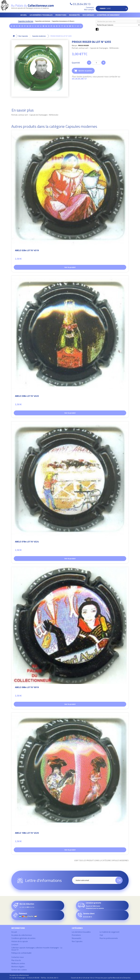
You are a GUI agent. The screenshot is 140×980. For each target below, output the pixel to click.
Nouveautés (74, 15)
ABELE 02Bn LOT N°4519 (27, 251)
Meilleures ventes (18, 963)
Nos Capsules (88, 15)
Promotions (61, 15)
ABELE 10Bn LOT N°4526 (27, 833)
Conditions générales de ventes (23, 938)
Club (101, 935)
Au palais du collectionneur (22, 935)
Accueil (24, 15)
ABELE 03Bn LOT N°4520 (27, 396)
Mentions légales (18, 967)
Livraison (15, 944)
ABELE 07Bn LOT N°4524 (27, 542)
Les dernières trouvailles (41, 15)
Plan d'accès (16, 960)
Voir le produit (70, 267)
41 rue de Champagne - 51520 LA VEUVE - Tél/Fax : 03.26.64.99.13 (34, 978)
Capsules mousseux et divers (63, 21)
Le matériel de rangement (108, 15)
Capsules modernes (26, 21)
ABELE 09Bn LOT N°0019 (27, 688)
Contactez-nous (18, 957)
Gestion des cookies (19, 970)
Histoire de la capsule (20, 941)
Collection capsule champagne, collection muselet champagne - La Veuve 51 (37, 949)
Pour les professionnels (109, 938)
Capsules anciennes (42, 21)
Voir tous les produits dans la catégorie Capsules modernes (101, 861)
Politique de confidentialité (21, 953)
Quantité (76, 63)
